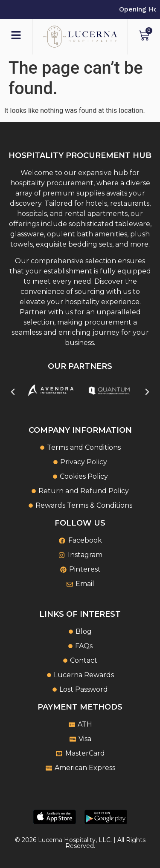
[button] (13, 392)
